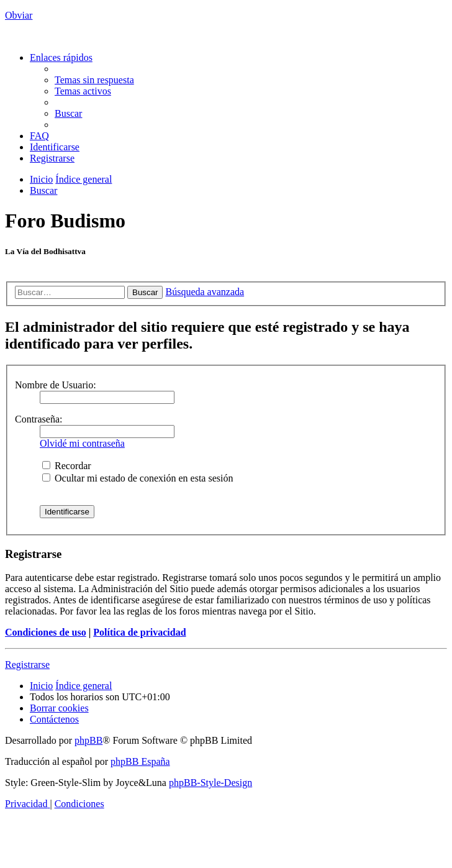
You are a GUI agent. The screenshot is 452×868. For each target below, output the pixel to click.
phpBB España (140, 761)
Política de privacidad (139, 632)
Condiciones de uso (46, 632)
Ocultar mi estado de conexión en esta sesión (138, 478)
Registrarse (27, 665)
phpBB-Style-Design (210, 783)
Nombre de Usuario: (56, 385)
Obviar (19, 15)
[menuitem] (94, 80)
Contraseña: (38, 419)
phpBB (88, 740)
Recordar (67, 466)
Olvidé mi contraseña (82, 443)
